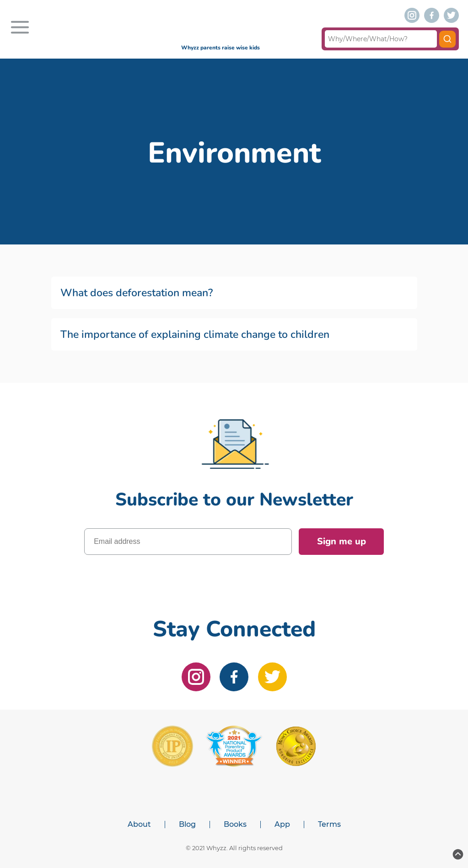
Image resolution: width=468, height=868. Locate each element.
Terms (329, 825)
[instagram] (412, 15)
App (282, 825)
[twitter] (451, 15)
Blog (187, 825)
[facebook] (432, 15)
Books (235, 825)
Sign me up (342, 541)
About (139, 825)
